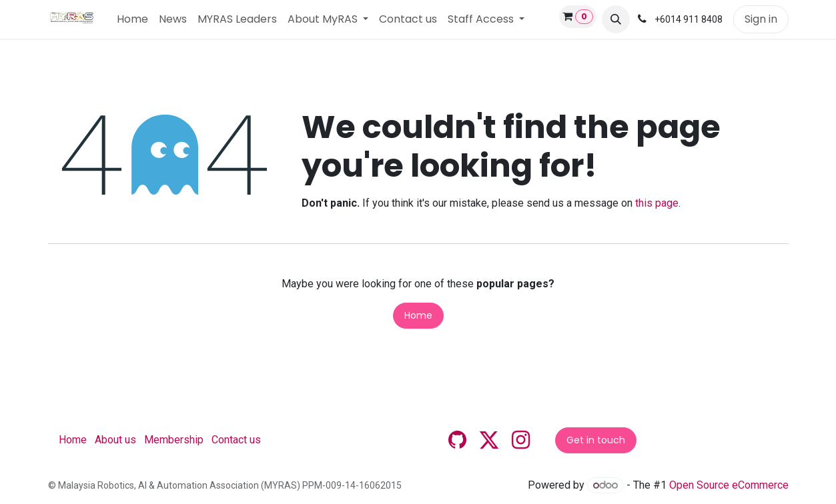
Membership (174, 440)
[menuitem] (132, 19)
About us (115, 440)
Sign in (761, 19)
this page (657, 203)
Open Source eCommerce (729, 485)
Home (418, 315)
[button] (616, 19)
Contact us (236, 440)
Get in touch (596, 440)
